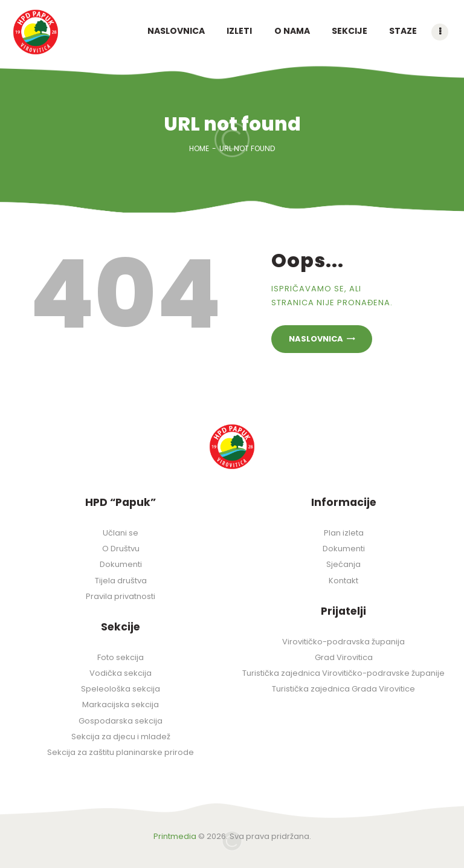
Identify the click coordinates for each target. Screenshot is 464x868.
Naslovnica (316, 339)
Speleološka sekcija (121, 689)
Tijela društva (121, 581)
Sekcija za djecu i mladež (121, 737)
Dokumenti (121, 564)
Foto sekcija (121, 657)
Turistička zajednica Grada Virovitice (343, 689)
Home (199, 148)
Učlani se (121, 533)
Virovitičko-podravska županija (343, 642)
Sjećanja (343, 564)
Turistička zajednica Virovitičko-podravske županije (343, 673)
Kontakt (343, 581)
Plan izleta (344, 533)
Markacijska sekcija (121, 704)
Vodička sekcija (121, 673)
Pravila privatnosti (121, 596)
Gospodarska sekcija (121, 721)
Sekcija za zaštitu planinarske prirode (121, 752)
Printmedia (175, 836)
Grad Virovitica (344, 657)
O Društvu (121, 549)
